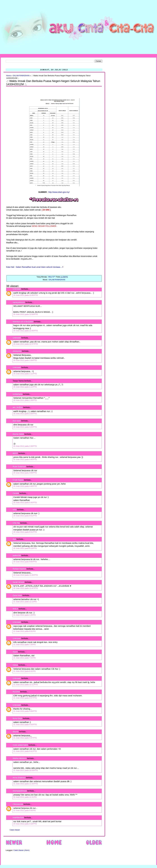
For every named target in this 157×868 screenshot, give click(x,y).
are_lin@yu (18, 407)
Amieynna (17, 351)
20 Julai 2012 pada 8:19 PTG (25, 548)
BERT (15, 453)
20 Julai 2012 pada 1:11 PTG (25, 374)
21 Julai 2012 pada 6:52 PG (24, 631)
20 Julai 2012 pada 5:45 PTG (25, 502)
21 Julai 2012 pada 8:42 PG (24, 671)
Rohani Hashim (19, 569)
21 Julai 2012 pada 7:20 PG (24, 644)
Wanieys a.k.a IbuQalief (23, 322)
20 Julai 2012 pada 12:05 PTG (26, 295)
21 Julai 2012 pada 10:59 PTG (26, 770)
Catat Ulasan (15, 830)
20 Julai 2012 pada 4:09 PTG (25, 473)
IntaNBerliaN (18, 818)
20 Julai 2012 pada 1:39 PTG (25, 400)
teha (15, 510)
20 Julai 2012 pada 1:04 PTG (25, 360)
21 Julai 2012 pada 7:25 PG (24, 658)
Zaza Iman (17, 595)
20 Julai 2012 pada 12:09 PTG (26, 314)
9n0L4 (15, 609)
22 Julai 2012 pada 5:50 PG (24, 810)
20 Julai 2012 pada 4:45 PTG (25, 486)
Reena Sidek (18, 434)
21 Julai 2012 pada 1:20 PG (24, 615)
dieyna (15, 732)
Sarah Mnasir (18, 582)
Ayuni (15, 652)
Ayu (14, 539)
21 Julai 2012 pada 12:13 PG (25, 602)
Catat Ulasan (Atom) (21, 850)
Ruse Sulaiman (20, 467)
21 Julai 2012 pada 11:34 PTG (26, 784)
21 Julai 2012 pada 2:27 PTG (25, 698)
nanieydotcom (19, 302)
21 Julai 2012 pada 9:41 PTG (25, 751)
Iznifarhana (17, 394)
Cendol (16, 493)
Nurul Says (17, 718)
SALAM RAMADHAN (21, 76)
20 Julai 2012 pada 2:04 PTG (25, 414)
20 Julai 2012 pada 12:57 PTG (26, 344)
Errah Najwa (18, 480)
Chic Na (16, 523)
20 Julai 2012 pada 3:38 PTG (25, 446)
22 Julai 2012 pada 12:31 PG (25, 797)
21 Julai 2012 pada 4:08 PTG (25, 711)
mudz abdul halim (20, 745)
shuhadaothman (20, 791)
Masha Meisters (20, 758)
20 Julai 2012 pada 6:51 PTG (25, 516)
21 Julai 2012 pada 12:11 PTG (26, 685)
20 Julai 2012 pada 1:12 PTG (25, 387)
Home (9, 76)
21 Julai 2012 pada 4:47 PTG (25, 738)
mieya (15, 665)
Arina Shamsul (19, 778)
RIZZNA (16, 692)
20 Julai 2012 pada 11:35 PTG (26, 575)
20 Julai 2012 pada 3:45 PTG (25, 459)
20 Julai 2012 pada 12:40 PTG (26, 331)
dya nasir (17, 421)
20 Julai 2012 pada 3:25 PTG (25, 427)
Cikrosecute (18, 804)
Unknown (17, 289)
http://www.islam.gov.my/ (59, 192)
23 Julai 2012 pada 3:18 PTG (25, 824)
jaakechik (17, 555)
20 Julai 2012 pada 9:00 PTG (25, 562)
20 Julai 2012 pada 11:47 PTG (26, 588)
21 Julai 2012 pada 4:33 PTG (25, 725)
